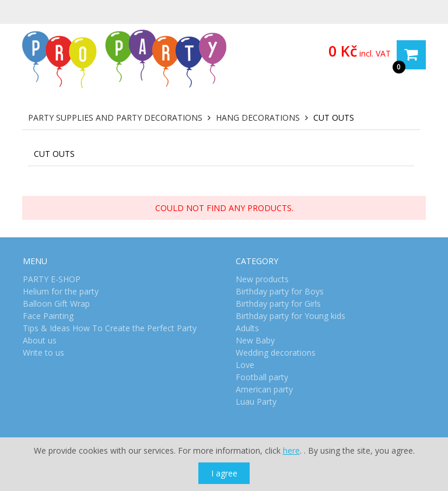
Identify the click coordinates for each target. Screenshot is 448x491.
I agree (224, 473)
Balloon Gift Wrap (56, 304)
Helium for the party (61, 291)
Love (245, 365)
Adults (247, 328)
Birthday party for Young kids (290, 316)
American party (264, 389)
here (291, 450)
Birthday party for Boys (280, 291)
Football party (262, 377)
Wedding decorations (276, 353)
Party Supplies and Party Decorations (115, 118)
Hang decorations (258, 118)
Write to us (43, 353)
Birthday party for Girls (278, 304)
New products (262, 279)
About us (40, 340)
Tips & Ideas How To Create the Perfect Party (110, 328)
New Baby (255, 340)
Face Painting (48, 316)
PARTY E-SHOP (52, 279)
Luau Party (256, 401)
